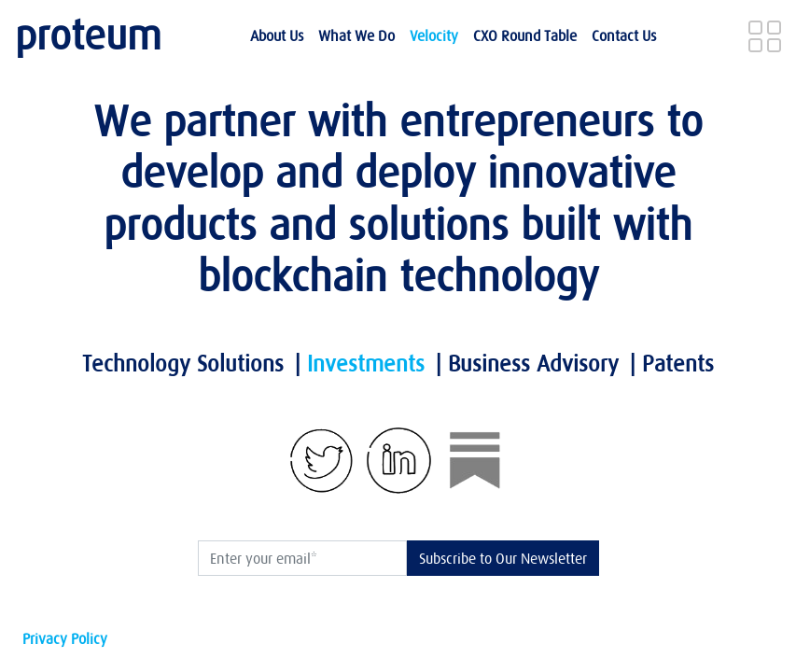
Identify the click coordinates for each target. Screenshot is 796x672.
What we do (356, 35)
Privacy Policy (65, 638)
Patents (678, 364)
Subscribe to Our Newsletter (503, 558)
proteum (88, 35)
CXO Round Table (525, 35)
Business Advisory (533, 364)
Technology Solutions (183, 364)
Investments (366, 364)
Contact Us (624, 35)
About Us (277, 35)
